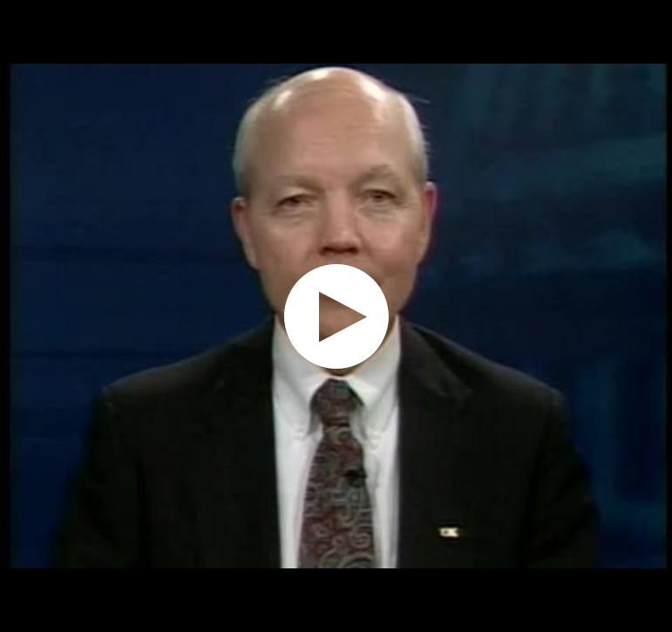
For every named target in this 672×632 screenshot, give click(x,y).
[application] (336, 316)
